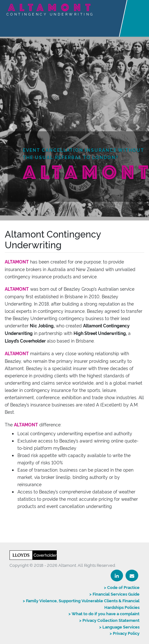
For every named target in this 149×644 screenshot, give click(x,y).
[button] (11, 127)
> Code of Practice (122, 587)
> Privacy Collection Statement (109, 620)
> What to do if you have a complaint (104, 613)
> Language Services (119, 627)
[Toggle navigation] (141, 12)
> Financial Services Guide (114, 594)
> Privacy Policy (125, 633)
